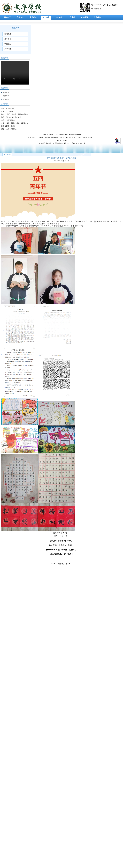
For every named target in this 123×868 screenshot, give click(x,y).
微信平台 (6, 92)
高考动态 (8, 34)
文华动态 (33, 17)
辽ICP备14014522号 (78, 143)
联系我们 (97, 17)
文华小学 (72, 17)
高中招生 (8, 49)
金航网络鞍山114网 (59, 143)
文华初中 (59, 17)
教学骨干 (8, 39)
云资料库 (6, 99)
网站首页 (8, 17)
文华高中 (46, 17)
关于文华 (20, 17)
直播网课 (6, 96)
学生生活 (8, 44)
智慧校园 (84, 17)
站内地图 (42, 143)
